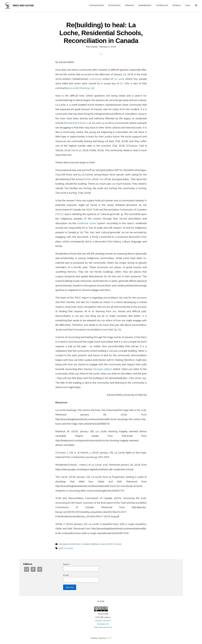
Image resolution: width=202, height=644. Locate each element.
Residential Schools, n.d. (78, 123)
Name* (81, 567)
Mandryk (76, 150)
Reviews (177, 5)
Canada (85, 544)
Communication (96, 5)
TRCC (59, 214)
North (110, 544)
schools (118, 544)
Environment (114, 5)
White (88, 179)
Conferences (162, 5)
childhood (95, 544)
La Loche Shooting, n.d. (81, 88)
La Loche (119, 79)
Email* (81, 578)
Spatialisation (145, 5)
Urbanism (129, 5)
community (96, 79)
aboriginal (63, 544)
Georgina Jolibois (102, 369)
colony (103, 544)
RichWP (109, 638)
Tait (101, 179)
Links (188, 5)
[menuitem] (96, 5)
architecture (75, 544)
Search (197, 5)
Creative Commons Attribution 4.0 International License (103, 624)
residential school (87, 223)
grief (61, 548)
